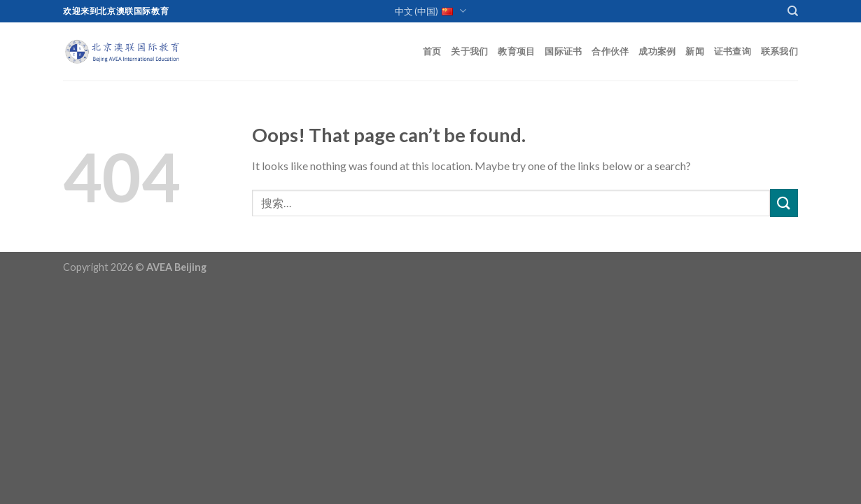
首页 (432, 51)
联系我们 (779, 51)
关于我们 (469, 51)
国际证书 (563, 51)
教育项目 (516, 51)
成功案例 (657, 51)
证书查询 (733, 51)
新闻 (695, 51)
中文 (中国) (430, 12)
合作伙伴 (610, 51)
